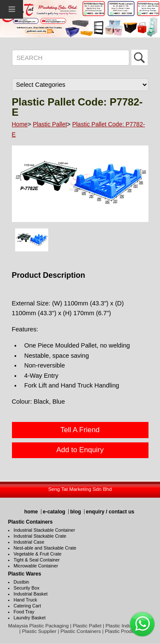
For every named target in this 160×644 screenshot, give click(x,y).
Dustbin (22, 582)
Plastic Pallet (50, 124)
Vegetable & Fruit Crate (38, 554)
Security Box (27, 588)
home (31, 512)
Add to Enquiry (80, 450)
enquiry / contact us (110, 512)
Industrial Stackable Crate (40, 536)
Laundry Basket (30, 618)
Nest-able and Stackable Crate (45, 548)
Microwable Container (36, 566)
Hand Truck (25, 600)
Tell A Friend (80, 430)
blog (75, 512)
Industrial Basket (31, 594)
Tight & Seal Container (37, 560)
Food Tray (24, 612)
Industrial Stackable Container (44, 530)
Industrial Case (29, 542)
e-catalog (54, 512)
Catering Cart (27, 606)
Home (20, 124)
